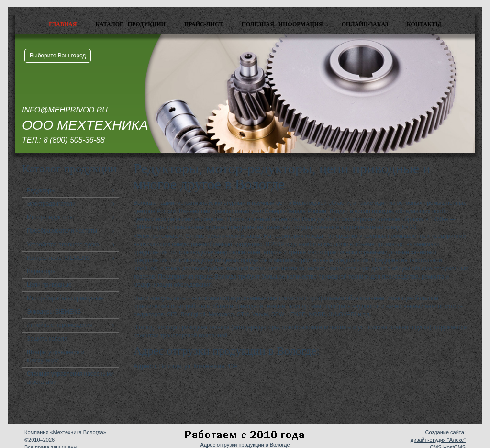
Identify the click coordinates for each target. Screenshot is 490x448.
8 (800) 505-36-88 (74, 140)
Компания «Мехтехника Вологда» (65, 432)
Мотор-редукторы (50, 217)
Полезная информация (282, 24)
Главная (63, 24)
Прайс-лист (204, 24)
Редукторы (41, 190)
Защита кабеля (47, 339)
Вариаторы (42, 271)
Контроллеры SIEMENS (58, 258)
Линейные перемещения (60, 325)
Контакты (424, 24)
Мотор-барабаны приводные (65, 298)
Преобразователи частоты (62, 231)
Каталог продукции (130, 24)
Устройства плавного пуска (63, 245)
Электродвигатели (51, 204)
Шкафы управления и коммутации (56, 356)
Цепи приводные (49, 285)
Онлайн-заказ (365, 24)
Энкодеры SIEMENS (54, 312)
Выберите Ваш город (58, 56)
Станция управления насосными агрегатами (70, 378)
